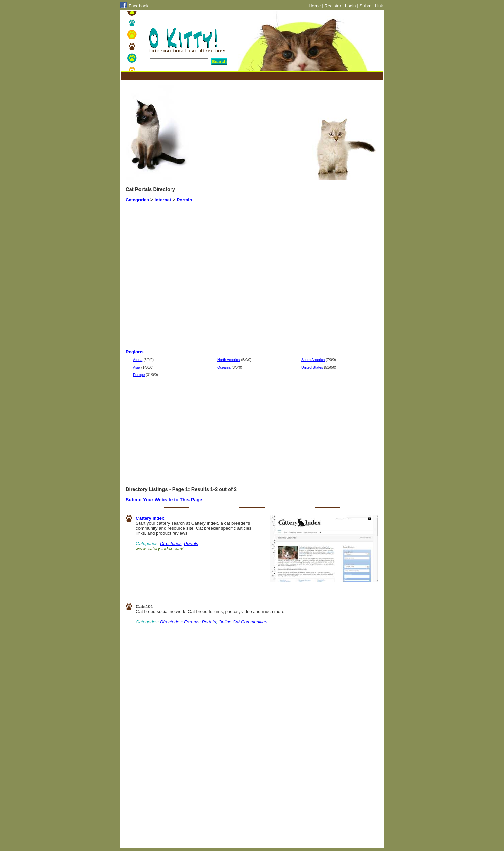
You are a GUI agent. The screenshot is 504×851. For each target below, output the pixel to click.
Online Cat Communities (243, 622)
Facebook (139, 6)
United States (312, 367)
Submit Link (371, 6)
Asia (137, 367)
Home (315, 6)
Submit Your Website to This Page (164, 500)
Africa (138, 360)
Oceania (224, 367)
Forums (192, 622)
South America (313, 360)
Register (333, 6)
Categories (137, 200)
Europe (139, 375)
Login (350, 6)
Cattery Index (150, 518)
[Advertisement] (249, 76)
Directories (171, 543)
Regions (135, 352)
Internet (163, 200)
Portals (184, 200)
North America (229, 360)
